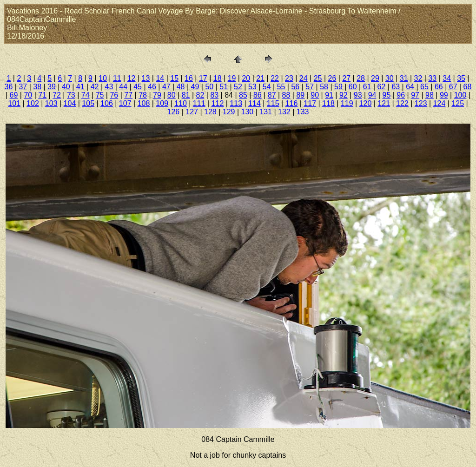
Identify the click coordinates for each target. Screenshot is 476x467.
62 (382, 87)
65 (424, 87)
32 (418, 78)
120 (366, 103)
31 (404, 78)
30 (390, 78)
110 (181, 103)
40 (66, 87)
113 (236, 103)
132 (284, 112)
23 (289, 78)
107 (125, 103)
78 (143, 95)
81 (186, 95)
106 (107, 103)
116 (292, 103)
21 (260, 78)
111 (199, 103)
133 (303, 112)
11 (117, 78)
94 (372, 95)
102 (33, 103)
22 (275, 78)
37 (23, 87)
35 (461, 78)
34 (447, 78)
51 (224, 87)
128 (210, 112)
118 (328, 103)
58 (324, 87)
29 (375, 78)
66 (439, 87)
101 (14, 103)
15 (174, 78)
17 (203, 78)
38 (37, 87)
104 (70, 103)
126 (174, 112)
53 (252, 87)
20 (246, 78)
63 (396, 87)
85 (243, 95)
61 (367, 87)
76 (114, 95)
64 (410, 87)
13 (146, 78)
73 (71, 95)
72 (57, 95)
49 (195, 87)
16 (189, 78)
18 (218, 78)
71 (42, 95)
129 (229, 112)
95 (387, 95)
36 (9, 87)
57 (310, 87)
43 (109, 87)
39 (52, 87)
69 (14, 95)
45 (138, 87)
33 (432, 78)
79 (157, 95)
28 (361, 78)
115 (273, 103)
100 (460, 95)
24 (304, 78)
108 (144, 103)
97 (415, 95)
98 (430, 95)
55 (281, 87)
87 (272, 95)
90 (315, 95)
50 (209, 87)
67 (453, 87)
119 (347, 103)
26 (332, 78)
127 (192, 112)
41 (80, 87)
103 (51, 103)
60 (353, 87)
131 (266, 112)
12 (132, 78)
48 (181, 87)
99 (444, 95)
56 (295, 87)
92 (344, 95)
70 (28, 95)
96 (401, 95)
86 (258, 95)
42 (95, 87)
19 (232, 78)
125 (458, 103)
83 (214, 95)
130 (248, 112)
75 (100, 95)
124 (440, 103)
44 (123, 87)
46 (152, 87)
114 (255, 103)
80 (172, 95)
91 (329, 95)
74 (86, 95)
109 (162, 103)
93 (358, 95)
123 (421, 103)
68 (468, 87)
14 (160, 78)
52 (238, 87)
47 (166, 87)
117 (310, 103)
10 (103, 78)
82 (200, 95)
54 (267, 87)
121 (384, 103)
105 (88, 103)
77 (128, 95)
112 (218, 103)
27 (346, 78)
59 (338, 87)
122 (402, 103)
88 (286, 95)
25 (318, 78)
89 (300, 95)
